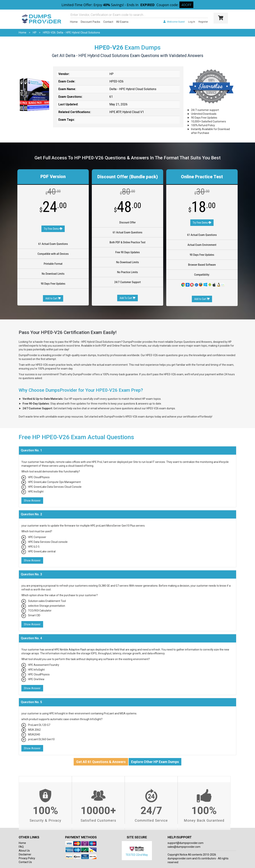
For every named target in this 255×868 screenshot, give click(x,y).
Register (203, 22)
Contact (108, 22)
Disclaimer (25, 854)
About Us (24, 851)
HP (35, 33)
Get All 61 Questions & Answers (101, 762)
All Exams (122, 22)
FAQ (21, 847)
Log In (192, 22)
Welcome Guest (174, 22)
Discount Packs (90, 22)
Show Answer (32, 501)
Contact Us (25, 862)
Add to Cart (53, 298)
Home (74, 22)
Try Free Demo (53, 229)
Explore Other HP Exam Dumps (155, 762)
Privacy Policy (27, 858)
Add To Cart (127, 298)
